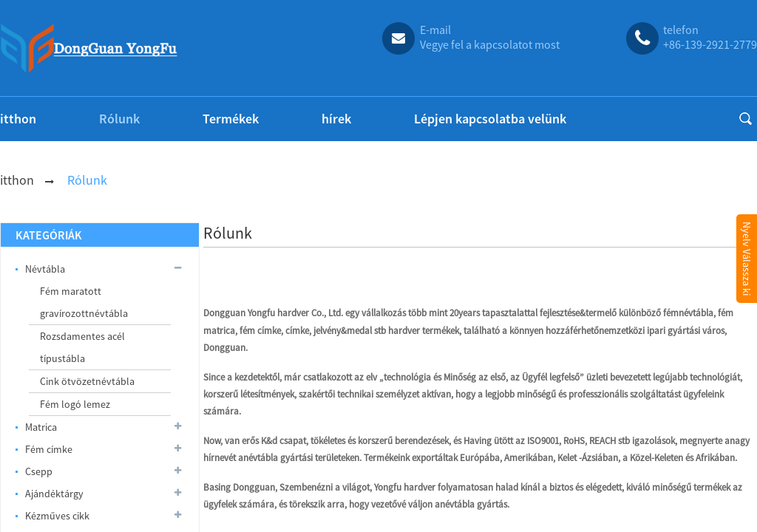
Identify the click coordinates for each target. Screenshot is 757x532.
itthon (18, 119)
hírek (336, 119)
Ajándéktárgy (105, 494)
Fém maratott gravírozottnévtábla (84, 302)
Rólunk (119, 119)
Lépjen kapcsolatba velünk (490, 119)
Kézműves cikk (105, 516)
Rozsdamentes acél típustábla (82, 347)
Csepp (105, 471)
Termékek (231, 119)
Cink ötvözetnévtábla (87, 381)
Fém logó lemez (75, 404)
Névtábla (105, 269)
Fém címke (105, 449)
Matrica (105, 427)
